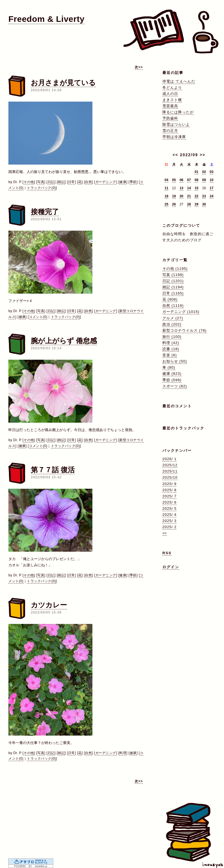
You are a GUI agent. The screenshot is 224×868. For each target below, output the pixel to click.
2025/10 (170, 477)
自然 (88, 182)
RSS (167, 553)
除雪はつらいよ (176, 124)
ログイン (171, 567)
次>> (139, 67)
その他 (29, 182)
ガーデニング (106, 182)
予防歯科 (170, 118)
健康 (123, 182)
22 (196, 196)
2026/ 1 (169, 459)
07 (189, 180)
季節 (133, 182)
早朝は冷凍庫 (174, 137)
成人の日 (170, 94)
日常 (72, 182)
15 (196, 188)
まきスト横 (172, 100)
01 (196, 172)
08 (196, 180)
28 (189, 204)
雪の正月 (170, 131)
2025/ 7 (169, 496)
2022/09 (189, 155)
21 (189, 196)
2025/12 (170, 465)
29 (196, 204)
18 (166, 196)
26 (174, 204)
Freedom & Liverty (46, 19)
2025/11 (170, 471)
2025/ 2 (169, 527)
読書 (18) (171, 349)
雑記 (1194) (173, 287)
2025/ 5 (169, 508)
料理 (123, 753)
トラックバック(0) (41, 188)
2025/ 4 (169, 515)
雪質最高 (170, 106)
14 (189, 188)
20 (181, 196)
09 (204, 180)
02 (204, 172)
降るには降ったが (178, 112)
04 (166, 180)
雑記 (61, 182)
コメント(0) (38, 317)
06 (181, 180)
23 (204, 196)
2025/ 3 (169, 521)
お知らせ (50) (175, 361)
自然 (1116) (173, 306)
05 (174, 180)
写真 (41, 182)
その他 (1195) (175, 269)
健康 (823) (172, 374)
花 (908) (170, 299)
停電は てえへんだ (179, 81)
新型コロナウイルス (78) (185, 330)
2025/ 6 (169, 502)
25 (166, 204)
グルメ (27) (173, 318)
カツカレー (49, 605)
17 (212, 188)
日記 (51, 182)
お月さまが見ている (63, 83)
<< (175, 155)
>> (202, 155)
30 (204, 204)
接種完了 (45, 212)
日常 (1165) (173, 293)
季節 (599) (172, 380)
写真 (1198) (173, 275)
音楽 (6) (170, 355)
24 (212, 196)
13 (181, 188)
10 (212, 180)
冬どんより (172, 87)
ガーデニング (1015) (181, 312)
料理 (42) (171, 343)
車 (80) (169, 367)
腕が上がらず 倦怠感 (64, 341)
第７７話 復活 (53, 470)
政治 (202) (172, 324)
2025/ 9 (169, 484)
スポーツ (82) (175, 386)
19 (174, 196)
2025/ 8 (169, 490)
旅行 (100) (172, 337)
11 (166, 188)
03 (212, 172)
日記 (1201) (173, 281)
